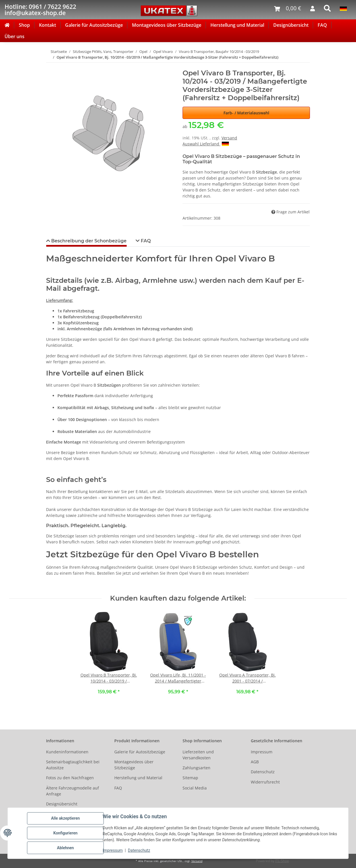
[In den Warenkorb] (51, 66)
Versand (229, 138)
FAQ (322, 25)
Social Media (195, 788)
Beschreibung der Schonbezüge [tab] (88, 241)
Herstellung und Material (237, 25)
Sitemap (190, 778)
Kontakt (47, 25)
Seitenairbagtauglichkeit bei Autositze (73, 765)
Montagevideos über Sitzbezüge (167, 25)
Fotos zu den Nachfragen (70, 778)
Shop (24, 25)
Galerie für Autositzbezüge (94, 25)
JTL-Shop (282, 861)
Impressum (113, 850)
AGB (255, 762)
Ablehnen (65, 848)
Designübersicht (291, 25)
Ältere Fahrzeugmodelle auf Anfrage (73, 791)
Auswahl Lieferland (206, 144)
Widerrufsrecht (265, 782)
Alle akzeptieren (65, 818)
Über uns (15, 36)
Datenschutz (139, 850)
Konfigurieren (65, 833)
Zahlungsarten (196, 768)
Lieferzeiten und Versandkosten (198, 755)
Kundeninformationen (67, 752)
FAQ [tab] (145, 241)
